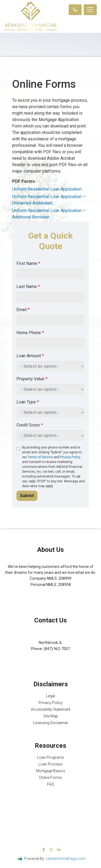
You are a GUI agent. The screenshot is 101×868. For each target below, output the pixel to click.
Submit (27, 496)
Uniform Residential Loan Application (47, 189)
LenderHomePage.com (66, 859)
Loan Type (28, 402)
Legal (50, 696)
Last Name (28, 287)
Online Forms (50, 778)
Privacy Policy (70, 457)
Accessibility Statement (51, 709)
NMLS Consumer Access (50, 596)
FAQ (51, 784)
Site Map (51, 716)
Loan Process (50, 764)
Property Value (32, 379)
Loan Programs (51, 757)
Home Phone (30, 333)
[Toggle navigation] (90, 10)
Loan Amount (30, 356)
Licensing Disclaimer (51, 723)
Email (23, 310)
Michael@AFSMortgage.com (50, 655)
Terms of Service (40, 457)
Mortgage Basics (51, 771)
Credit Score (30, 425)
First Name (28, 263)
